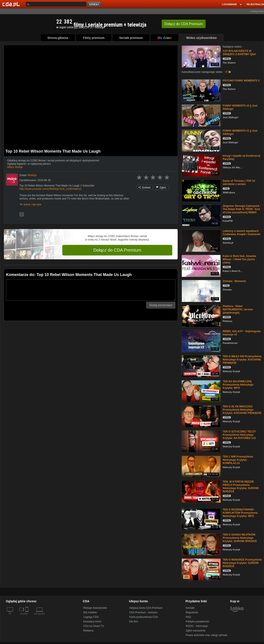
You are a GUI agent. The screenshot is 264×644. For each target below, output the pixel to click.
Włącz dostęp (15, 167)
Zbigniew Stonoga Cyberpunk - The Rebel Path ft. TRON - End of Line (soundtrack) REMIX (242, 209)
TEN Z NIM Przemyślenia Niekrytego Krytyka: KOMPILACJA (238, 460)
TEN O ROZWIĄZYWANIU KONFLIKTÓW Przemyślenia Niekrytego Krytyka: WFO (240, 513)
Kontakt (190, 608)
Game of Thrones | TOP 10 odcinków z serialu (239, 183)
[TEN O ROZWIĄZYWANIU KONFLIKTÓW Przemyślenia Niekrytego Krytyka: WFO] (201, 519)
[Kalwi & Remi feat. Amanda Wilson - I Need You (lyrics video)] (201, 265)
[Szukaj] (56, 4)
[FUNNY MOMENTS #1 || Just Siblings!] (201, 140)
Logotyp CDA (91, 617)
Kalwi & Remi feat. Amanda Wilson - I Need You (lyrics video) (239, 259)
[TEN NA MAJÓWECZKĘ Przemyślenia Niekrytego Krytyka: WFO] (201, 391)
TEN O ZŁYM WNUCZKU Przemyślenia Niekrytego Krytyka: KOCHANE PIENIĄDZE (242, 410)
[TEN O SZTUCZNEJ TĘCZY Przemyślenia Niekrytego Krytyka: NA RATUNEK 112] (201, 441)
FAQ (188, 617)
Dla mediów (90, 612)
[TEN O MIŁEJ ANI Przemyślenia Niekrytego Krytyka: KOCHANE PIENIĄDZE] (201, 366)
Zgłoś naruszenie (196, 631)
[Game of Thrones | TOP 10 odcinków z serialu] (201, 190)
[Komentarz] (91, 290)
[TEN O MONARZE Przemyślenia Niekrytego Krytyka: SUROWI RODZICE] (201, 569)
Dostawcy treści (92, 622)
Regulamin (192, 612)
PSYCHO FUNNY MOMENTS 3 (241, 81)
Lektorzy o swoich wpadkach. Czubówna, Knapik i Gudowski (241, 233)
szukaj (94, 4)
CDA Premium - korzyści (143, 612)
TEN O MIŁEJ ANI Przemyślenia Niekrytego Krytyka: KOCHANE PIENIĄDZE (242, 360)
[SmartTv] (27, 616)
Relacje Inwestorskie (95, 608)
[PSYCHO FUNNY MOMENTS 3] (201, 90)
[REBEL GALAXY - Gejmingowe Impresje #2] (201, 341)
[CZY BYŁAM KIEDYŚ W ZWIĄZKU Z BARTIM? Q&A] (201, 56)
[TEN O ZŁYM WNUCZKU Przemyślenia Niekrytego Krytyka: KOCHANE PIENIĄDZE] (201, 416)
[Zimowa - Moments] (201, 291)
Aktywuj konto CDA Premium (146, 608)
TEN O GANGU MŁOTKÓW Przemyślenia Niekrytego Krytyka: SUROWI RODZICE (240, 538)
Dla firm (134, 622)
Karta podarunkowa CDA (144, 617)
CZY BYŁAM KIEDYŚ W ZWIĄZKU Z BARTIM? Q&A (239, 53)
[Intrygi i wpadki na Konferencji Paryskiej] (201, 165)
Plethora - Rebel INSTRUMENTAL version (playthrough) (238, 309)
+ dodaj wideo (257, 11)
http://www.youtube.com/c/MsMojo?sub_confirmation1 (51, 189)
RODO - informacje (197, 626)
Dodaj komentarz (161, 305)
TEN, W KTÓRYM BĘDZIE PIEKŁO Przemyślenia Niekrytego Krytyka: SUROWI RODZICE (241, 487)
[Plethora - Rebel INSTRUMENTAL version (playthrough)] (201, 316)
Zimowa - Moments (234, 281)
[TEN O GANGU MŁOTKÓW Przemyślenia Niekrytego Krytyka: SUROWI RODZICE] (201, 544)
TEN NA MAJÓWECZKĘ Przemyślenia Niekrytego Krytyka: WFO (238, 385)
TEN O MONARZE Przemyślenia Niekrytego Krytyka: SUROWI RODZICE (242, 563)
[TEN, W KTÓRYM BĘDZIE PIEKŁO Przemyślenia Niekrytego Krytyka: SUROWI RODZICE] (201, 491)
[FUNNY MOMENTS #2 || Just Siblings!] (201, 115)
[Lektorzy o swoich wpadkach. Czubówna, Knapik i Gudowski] (201, 240)
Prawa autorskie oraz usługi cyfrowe (206, 635)
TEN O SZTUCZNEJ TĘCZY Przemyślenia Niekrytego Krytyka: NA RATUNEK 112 (239, 435)
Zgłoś (161, 188)
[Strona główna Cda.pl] (12, 4)
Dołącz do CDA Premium (117, 250)
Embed (144, 188)
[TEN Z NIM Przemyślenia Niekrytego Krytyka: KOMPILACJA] (201, 466)
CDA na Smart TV (94, 626)
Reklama (88, 631)
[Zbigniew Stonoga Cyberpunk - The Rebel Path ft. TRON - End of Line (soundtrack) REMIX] (201, 215)
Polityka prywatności (197, 622)
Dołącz (184, 24)
